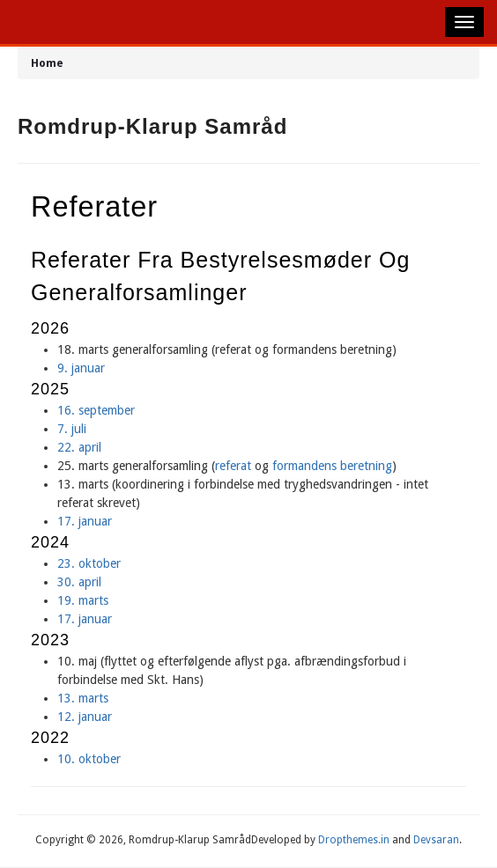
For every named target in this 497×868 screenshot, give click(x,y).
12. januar (85, 717)
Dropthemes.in (354, 840)
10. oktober (89, 759)
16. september (96, 410)
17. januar (85, 521)
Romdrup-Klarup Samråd (152, 126)
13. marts (85, 698)
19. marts (83, 600)
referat (233, 466)
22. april (79, 447)
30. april (79, 582)
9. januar (81, 368)
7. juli (72, 429)
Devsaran (436, 840)
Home (47, 63)
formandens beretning (332, 466)
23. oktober (89, 563)
